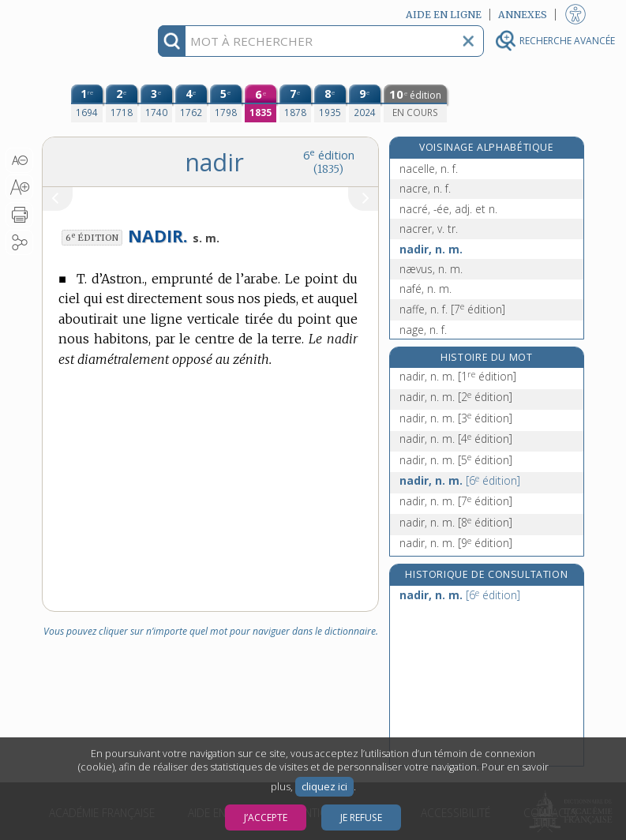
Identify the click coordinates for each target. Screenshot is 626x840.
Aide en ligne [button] (444, 15)
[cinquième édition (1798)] (226, 103)
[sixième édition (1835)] (261, 103)
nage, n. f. (423, 330)
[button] (19, 160)
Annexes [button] (523, 15)
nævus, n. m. (431, 269)
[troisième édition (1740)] (156, 103)
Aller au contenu (103, 14)
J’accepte (266, 817)
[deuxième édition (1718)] (122, 103)
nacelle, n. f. (429, 169)
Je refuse (361, 817)
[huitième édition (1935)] (330, 103)
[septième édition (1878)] (295, 103)
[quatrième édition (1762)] (191, 103)
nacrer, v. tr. (429, 229)
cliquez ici (324, 787)
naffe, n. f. (452, 309)
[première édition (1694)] (87, 103)
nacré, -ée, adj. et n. (448, 209)
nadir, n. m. (431, 249)
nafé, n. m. (425, 289)
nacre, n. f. (425, 188)
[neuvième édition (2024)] (365, 103)
